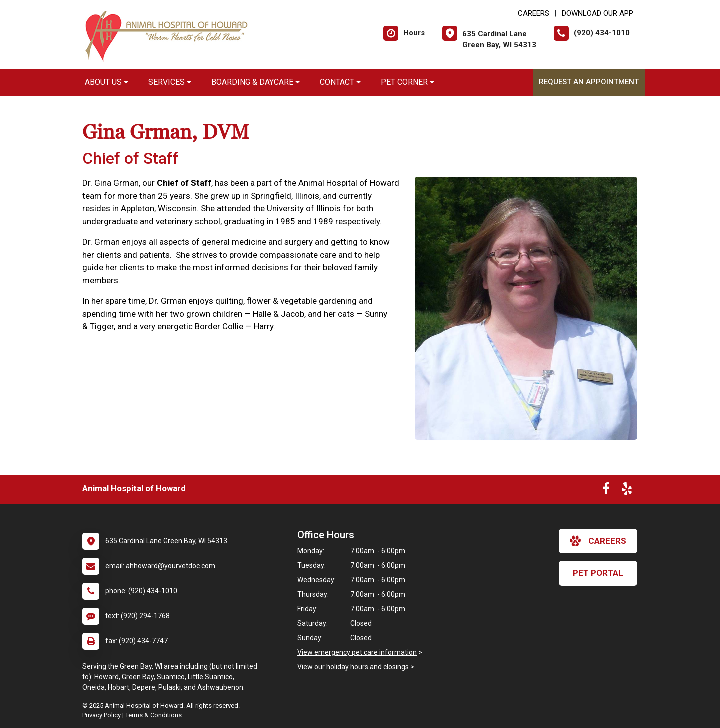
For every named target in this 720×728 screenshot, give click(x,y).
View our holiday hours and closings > (356, 667)
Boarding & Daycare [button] (256, 82)
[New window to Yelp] (627, 491)
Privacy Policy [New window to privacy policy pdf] (102, 715)
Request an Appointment (589, 82)
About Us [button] (107, 82)
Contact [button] (340, 82)
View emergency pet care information (357, 652)
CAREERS (534, 13)
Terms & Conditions (154, 715)
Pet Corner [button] (408, 82)
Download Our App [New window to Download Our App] (598, 13)
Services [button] (170, 82)
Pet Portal (598, 573)
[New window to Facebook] (606, 491)
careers (598, 541)
